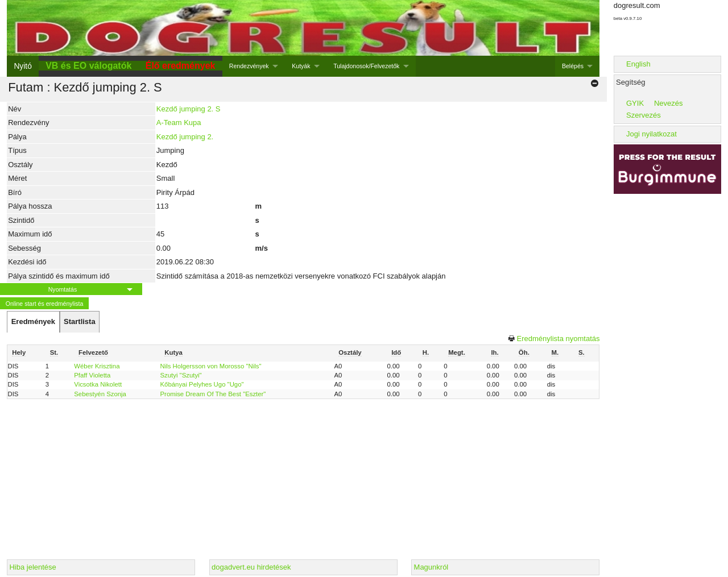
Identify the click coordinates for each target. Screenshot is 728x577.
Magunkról (431, 567)
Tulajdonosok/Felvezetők (366, 66)
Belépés (573, 66)
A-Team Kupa (179, 123)
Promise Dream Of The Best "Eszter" (213, 394)
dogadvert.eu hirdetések (251, 567)
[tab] (33, 322)
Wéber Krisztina (97, 366)
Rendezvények (249, 66)
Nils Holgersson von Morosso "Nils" (211, 366)
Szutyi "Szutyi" (181, 375)
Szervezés (644, 115)
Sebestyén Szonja (100, 394)
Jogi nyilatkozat (652, 134)
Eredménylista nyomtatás (559, 339)
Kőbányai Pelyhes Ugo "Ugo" (202, 384)
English (638, 64)
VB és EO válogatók (88, 66)
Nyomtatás (63, 289)
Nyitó (22, 66)
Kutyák (301, 66)
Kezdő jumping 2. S (189, 109)
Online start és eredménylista (45, 304)
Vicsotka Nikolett (98, 384)
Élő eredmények (181, 66)
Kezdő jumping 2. (185, 137)
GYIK (635, 103)
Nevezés (669, 103)
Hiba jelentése (32, 567)
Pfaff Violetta (92, 375)
